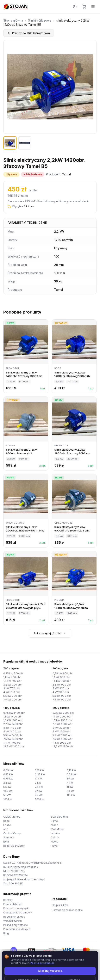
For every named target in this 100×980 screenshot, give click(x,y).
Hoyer (55, 846)
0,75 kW (8, 779)
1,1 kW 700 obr (12, 677)
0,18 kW (71, 770)
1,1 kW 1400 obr (12, 717)
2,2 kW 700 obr (12, 685)
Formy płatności (13, 904)
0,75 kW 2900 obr (63, 713)
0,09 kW (8, 770)
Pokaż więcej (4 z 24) (50, 633)
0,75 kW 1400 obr (14, 713)
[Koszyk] (84, 7)
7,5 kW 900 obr (62, 700)
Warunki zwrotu (12, 921)
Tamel (55, 821)
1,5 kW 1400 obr (13, 720)
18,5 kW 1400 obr (14, 746)
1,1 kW (38, 779)
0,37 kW (40, 774)
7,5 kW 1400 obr (13, 739)
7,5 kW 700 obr (12, 700)
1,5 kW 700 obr (12, 681)
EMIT (6, 842)
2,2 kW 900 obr (62, 685)
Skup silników (60, 905)
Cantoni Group (12, 833)
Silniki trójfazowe (40, 20)
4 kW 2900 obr (61, 731)
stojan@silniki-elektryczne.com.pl (24, 879)
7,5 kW (39, 787)
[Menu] (93, 7)
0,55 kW (72, 774)
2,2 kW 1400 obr (13, 724)
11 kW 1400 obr (12, 743)
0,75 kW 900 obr (63, 673)
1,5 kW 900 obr (61, 681)
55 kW (7, 795)
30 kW (71, 791)
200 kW (40, 799)
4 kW (70, 783)
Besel (7, 821)
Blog (6, 933)
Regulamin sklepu (14, 917)
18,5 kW (8, 791)
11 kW (70, 787)
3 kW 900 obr (61, 688)
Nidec (54, 825)
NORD (55, 842)
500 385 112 (16, 883)
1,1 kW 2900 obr (62, 717)
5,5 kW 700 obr (12, 696)
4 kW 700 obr (12, 692)
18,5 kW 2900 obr (63, 746)
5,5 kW (7, 787)
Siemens (9, 837)
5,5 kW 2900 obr (62, 735)
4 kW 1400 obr (12, 731)
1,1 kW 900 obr (61, 677)
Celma (55, 837)
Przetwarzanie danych (17, 929)
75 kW (39, 795)
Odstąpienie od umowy (18, 913)
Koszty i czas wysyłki (16, 908)
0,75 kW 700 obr (13, 673)
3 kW (38, 783)
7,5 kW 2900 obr (62, 739)
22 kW (39, 791)
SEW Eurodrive (60, 817)
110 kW (71, 795)
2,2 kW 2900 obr (62, 724)
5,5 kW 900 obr (62, 696)
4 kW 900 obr (61, 692)
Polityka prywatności (16, 925)
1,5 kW (71, 779)
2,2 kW (7, 783)
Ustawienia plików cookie (67, 910)
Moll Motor (57, 829)
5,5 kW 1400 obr (13, 735)
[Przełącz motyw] (75, 7)
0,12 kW (39, 770)
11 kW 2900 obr (62, 743)
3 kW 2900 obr (61, 728)
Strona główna (13, 20)
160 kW (8, 799)
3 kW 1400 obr (12, 728)
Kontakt (8, 900)
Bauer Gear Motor (14, 846)
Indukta (55, 833)
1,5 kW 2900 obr (62, 720)
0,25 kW (8, 774)
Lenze (7, 825)
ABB (6, 829)
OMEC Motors (12, 817)
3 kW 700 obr (12, 688)
